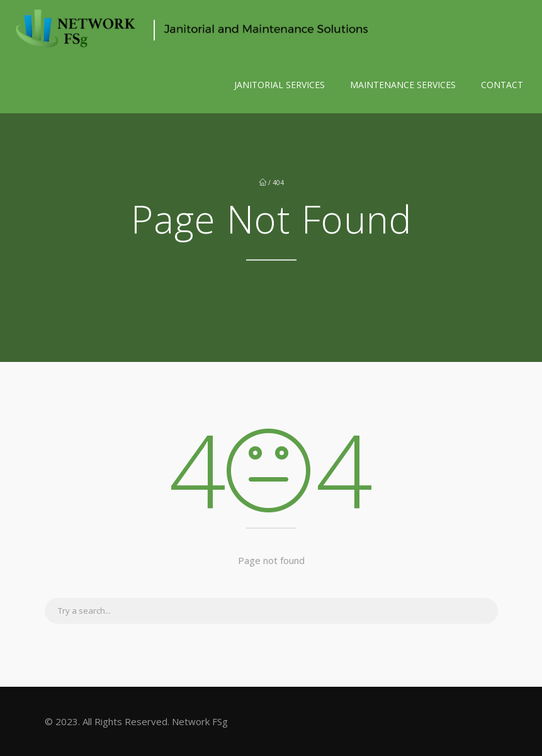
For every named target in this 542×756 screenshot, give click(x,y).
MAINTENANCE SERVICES (403, 85)
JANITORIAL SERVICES (279, 85)
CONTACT (502, 85)
